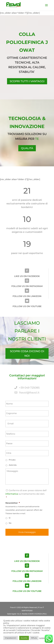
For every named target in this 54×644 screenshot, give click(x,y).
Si (10, 518)
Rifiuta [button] (34, 638)
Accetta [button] (24, 638)
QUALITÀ (27, 148)
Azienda (13, 465)
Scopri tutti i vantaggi (27, 81)
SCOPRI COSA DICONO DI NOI (27, 353)
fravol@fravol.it (27, 393)
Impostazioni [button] (11, 638)
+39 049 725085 (27, 388)
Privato (12, 460)
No (10, 523)
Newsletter (13, 503)
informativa (12, 494)
